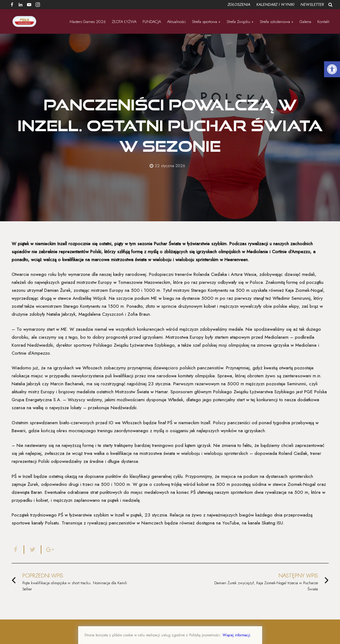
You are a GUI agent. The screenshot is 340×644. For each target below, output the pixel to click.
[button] (332, 69)
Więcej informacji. (237, 635)
